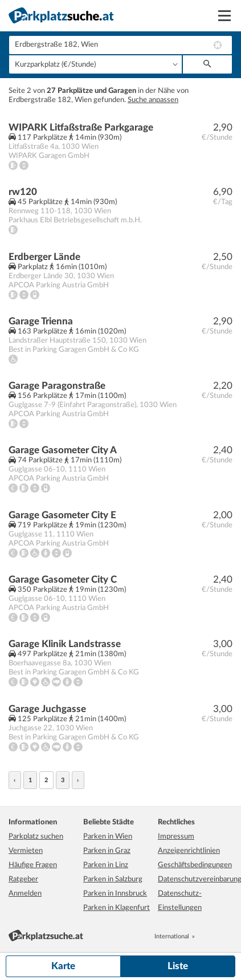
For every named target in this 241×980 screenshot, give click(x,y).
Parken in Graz (107, 851)
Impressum (176, 837)
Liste (178, 966)
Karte (63, 966)
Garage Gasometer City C (63, 580)
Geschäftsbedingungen (195, 865)
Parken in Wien (108, 837)
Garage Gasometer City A (63, 450)
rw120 (23, 192)
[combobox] (121, 45)
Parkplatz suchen (36, 837)
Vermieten (26, 851)
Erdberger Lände (44, 257)
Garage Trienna (41, 321)
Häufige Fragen (33, 865)
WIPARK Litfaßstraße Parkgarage (81, 127)
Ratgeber (23, 879)
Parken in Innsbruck (115, 894)
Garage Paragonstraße (57, 386)
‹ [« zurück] (15, 780)
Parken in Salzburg (113, 879)
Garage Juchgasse (47, 709)
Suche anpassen (153, 100)
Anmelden (25, 894)
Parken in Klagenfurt (117, 908)
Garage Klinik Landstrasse (65, 644)
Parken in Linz (106, 865)
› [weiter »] (78, 780)
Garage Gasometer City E (62, 515)
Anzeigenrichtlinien (189, 851)
